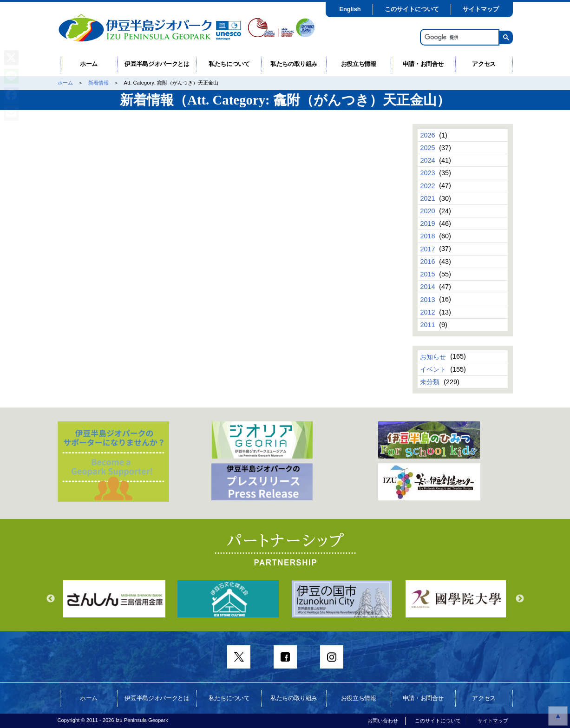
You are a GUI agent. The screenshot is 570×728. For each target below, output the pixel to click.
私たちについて (229, 64)
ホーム (89, 64)
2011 (427, 325)
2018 (427, 236)
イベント (433, 369)
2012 (427, 312)
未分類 (430, 382)
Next (520, 599)
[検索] (459, 37)
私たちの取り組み (294, 64)
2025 (427, 148)
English (350, 9)
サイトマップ (481, 9)
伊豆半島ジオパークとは (157, 64)
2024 (427, 160)
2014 (427, 287)
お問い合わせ (383, 721)
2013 (427, 299)
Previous (51, 599)
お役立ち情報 (359, 64)
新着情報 (98, 83)
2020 (427, 211)
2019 (427, 223)
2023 (427, 173)
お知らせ (433, 356)
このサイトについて (412, 9)
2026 (427, 135)
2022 (427, 185)
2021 (427, 198)
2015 (427, 274)
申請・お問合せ (423, 64)
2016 (427, 262)
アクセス (484, 64)
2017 (427, 249)
